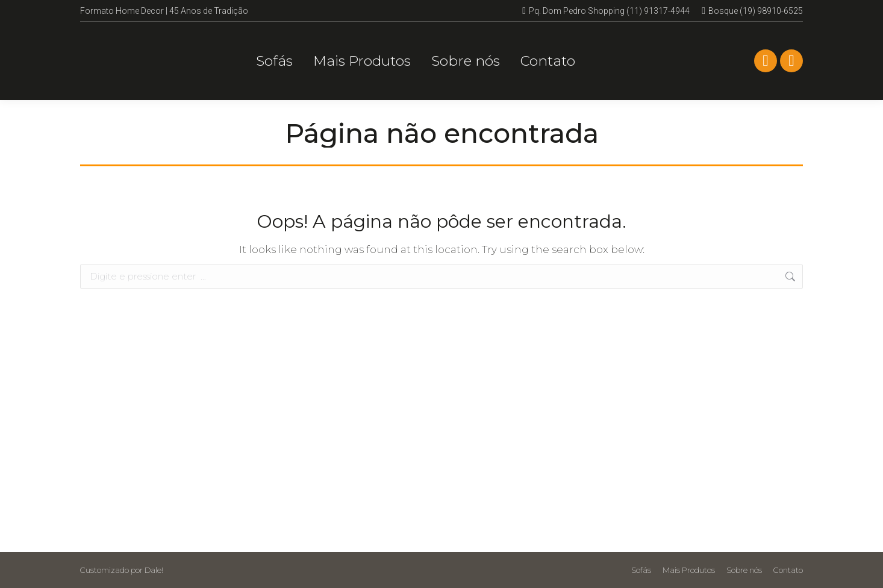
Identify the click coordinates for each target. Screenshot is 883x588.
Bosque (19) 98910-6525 (752, 11)
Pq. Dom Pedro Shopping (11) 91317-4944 (606, 11)
